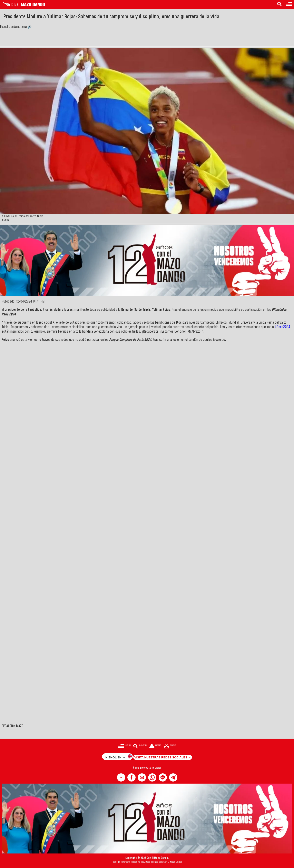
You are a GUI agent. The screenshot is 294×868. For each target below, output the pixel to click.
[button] (121, 777)
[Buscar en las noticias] (280, 4)
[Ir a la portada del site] (155, 746)
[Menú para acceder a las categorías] (289, 4)
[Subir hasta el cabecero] (170, 746)
